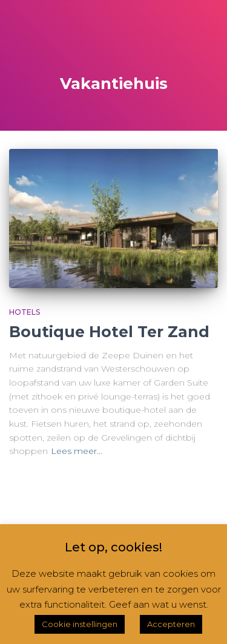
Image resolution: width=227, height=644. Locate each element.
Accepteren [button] (171, 624)
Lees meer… (77, 451)
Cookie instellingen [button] (80, 624)
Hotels (25, 312)
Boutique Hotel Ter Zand (109, 332)
